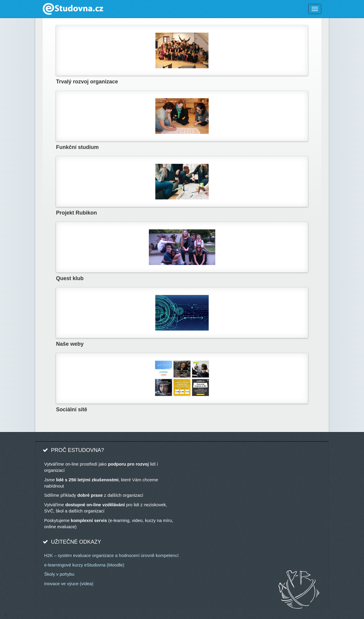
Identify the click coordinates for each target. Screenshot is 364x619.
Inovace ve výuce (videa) (69, 584)
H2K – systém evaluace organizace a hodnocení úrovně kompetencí (111, 555)
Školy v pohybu (59, 574)
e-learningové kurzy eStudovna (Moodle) (84, 565)
